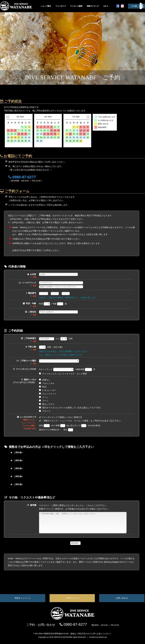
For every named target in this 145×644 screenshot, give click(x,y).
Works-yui (103, 642)
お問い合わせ (122, 602)
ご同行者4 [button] (16, 477)
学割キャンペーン (23, 602)
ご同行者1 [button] (16, 453)
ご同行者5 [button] (16, 484)
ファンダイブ (61, 6)
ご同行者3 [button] (16, 469)
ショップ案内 (46, 6)
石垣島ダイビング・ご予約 (77, 83)
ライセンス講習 (76, 6)
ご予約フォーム (72, 602)
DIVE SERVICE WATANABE (61, 642)
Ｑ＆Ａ (106, 6)
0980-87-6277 (73, 629)
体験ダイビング (93, 6)
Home (62, 83)
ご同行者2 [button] (16, 461)
